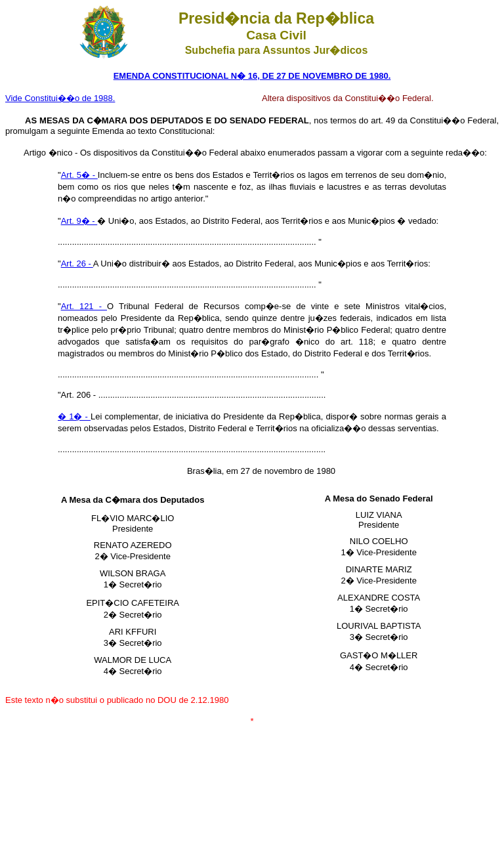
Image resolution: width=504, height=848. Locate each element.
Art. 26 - (77, 264)
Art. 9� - (79, 221)
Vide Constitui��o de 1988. (60, 98)
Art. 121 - (84, 306)
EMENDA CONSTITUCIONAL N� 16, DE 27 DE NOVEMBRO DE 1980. (252, 76)
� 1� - (74, 416)
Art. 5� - (79, 175)
